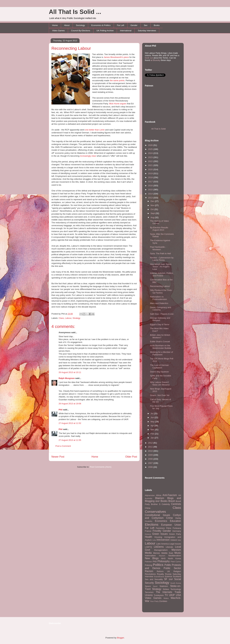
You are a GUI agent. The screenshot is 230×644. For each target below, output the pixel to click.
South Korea (176, 583)
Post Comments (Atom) (101, 467)
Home (55, 25)
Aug (153, 217)
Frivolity (157, 531)
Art (180, 495)
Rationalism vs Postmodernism (158, 298)
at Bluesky (155, 60)
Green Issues (160, 534)
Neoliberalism (175, 556)
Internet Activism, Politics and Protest (161, 274)
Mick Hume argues (118, 104)
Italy (179, 540)
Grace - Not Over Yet (160, 395)
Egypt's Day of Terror (160, 324)
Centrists (176, 504)
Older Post (131, 457)
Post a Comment (63, 446)
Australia (148, 498)
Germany (177, 531)
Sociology (80, 25)
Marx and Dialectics (159, 303)
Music (178, 553)
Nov (153, 205)
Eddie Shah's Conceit (160, 342)
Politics (158, 565)
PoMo (168, 565)
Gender (134, 25)
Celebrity (166, 504)
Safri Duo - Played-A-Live (162, 314)
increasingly (86, 156)
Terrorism (149, 592)
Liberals (169, 547)
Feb (153, 434)
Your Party (154, 601)
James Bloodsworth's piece (116, 57)
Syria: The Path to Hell (160, 254)
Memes (157, 553)
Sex (146, 25)
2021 (151, 165)
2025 (151, 149)
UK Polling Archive (105, 31)
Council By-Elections (81, 31)
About (67, 25)
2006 (151, 467)
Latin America (163, 544)
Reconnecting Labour (71, 48)
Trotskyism (159, 595)
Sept (153, 213)
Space (148, 586)
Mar (153, 430)
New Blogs (152, 558)
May (153, 422)
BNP (158, 501)
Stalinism (164, 586)
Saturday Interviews (147, 31)
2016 (151, 186)
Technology (176, 589)
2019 (151, 173)
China (148, 508)
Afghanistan (150, 495)
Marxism (176, 550)
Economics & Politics (101, 25)
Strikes (166, 589)
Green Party (175, 534)
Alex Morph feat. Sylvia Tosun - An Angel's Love (161, 267)
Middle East (167, 553)
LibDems (159, 547)
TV (166, 595)
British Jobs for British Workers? (160, 336)
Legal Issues (175, 544)
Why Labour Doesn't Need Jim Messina (160, 383)
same (116, 80)
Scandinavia (159, 576)
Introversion (163, 540)
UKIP (172, 595)
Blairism (160, 498)
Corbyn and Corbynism (163, 517)
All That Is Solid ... (75, 12)
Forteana (177, 528)
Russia (168, 574)
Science (169, 576)
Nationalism (150, 556)
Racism (149, 571)
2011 (151, 447)
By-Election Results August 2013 (159, 229)
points (122, 80)
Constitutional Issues (157, 515)
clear (94, 156)
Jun (153, 417)
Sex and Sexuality (154, 579)
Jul (152, 413)
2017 (151, 182)
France (148, 531)
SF (166, 579)
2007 (151, 463)
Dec (153, 201)
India (154, 540)
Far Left (121, 25)
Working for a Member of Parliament (161, 353)
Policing (149, 565)
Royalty (160, 574)
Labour (68, 318)
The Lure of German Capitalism (159, 366)
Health (148, 537)
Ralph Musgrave (67, 378)
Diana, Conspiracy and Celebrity (161, 309)
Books (157, 25)
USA (178, 595)
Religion (177, 571)
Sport (155, 586)
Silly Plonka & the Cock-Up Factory (161, 291)
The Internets (164, 592)
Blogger (120, 638)
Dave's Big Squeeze (159, 372)
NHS (163, 558)
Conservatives (155, 512)
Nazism (162, 556)
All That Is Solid (158, 129)
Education (175, 521)
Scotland (177, 576)
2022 (151, 161)
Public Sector (172, 568)
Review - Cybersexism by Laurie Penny (162, 259)
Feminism (160, 528)
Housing (158, 537)
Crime (169, 518)
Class (61, 318)
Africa (159, 495)
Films (169, 528)
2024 (151, 153)
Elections (152, 524)
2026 (151, 145)
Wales (166, 598)
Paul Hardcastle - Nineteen (158, 248)
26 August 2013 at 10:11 (70, 372)
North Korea (174, 558)
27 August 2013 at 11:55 (70, 440)
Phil (61, 410)
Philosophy (164, 561)
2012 (151, 443)
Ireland (174, 540)
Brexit (172, 501)
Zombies (163, 601)
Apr (153, 426)
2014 (151, 194)
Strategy (76, 318)
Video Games (59, 31)
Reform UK (163, 571)
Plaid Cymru (176, 561)
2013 (151, 198)
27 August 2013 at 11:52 (70, 423)
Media (148, 553)
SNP (171, 579)
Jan (153, 438)
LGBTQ (148, 547)
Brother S (156, 504)
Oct (153, 209)
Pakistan (148, 561)
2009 (151, 455)
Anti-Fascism (170, 495)
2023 (151, 157)
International (126, 31)
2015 (151, 190)
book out (149, 58)
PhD (155, 561)
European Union (171, 525)
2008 (151, 459)
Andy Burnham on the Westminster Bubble (160, 347)
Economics (161, 521)
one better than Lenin (95, 130)
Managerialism (161, 550)
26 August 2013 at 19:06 (70, 404)
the (111, 80)
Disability (149, 521)
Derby (178, 518)
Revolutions (150, 574)
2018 (151, 177)
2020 (151, 169)
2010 (151, 451)
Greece (148, 534)
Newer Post (58, 457)
